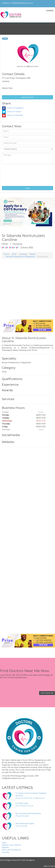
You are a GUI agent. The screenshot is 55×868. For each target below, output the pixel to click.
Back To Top (49, 866)
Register (5, 847)
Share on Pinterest (13, 115)
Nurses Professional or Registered (20, 257)
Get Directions (28, 97)
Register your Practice (11, 845)
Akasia (32, 254)
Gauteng (23, 254)
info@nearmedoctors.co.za (22, 3)
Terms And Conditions (11, 850)
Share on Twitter (12, 112)
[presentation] (12, 175)
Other (14, 254)
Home (6, 254)
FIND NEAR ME (47, 693)
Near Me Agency (28, 860)
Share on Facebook (13, 108)
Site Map (6, 852)
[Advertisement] (27, 293)
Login (4, 843)
